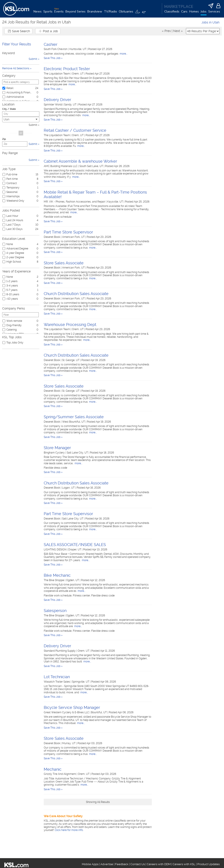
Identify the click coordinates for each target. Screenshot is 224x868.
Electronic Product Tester (67, 69)
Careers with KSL (184, 864)
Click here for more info (69, 830)
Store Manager (57, 448)
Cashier (51, 44)
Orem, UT (78, 74)
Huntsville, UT (78, 49)
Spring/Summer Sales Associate (74, 417)
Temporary (13, 188)
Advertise (107, 864)
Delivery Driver (57, 100)
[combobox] (21, 120)
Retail (10, 88)
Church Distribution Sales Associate (76, 294)
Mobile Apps (90, 864)
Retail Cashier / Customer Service (75, 130)
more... (123, 54)
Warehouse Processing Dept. (70, 325)
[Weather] (141, 14)
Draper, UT (75, 550)
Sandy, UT (71, 105)
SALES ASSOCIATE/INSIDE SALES (75, 545)
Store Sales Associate (64, 263)
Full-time (12, 174)
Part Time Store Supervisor (68, 232)
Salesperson (55, 611)
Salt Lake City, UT (78, 453)
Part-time (12, 179)
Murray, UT (69, 743)
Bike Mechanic (57, 575)
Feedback (122, 864)
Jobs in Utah (210, 22)
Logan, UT (69, 488)
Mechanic (53, 769)
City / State (9, 109)
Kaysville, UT (115, 202)
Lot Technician (57, 677)
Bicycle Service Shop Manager (72, 707)
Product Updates (208, 864)
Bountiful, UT (99, 712)
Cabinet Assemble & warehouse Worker (80, 161)
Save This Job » (53, 58)
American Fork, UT (74, 237)
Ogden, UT (73, 580)
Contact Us (138, 864)
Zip (4, 139)
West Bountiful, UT (74, 422)
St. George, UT (71, 360)
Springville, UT (81, 682)
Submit (33, 125)
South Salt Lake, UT (92, 166)
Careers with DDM (159, 864)
